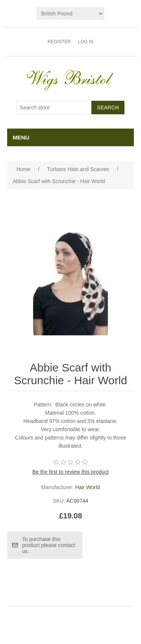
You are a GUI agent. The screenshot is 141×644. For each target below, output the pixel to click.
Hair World (88, 487)
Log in (86, 42)
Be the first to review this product (70, 472)
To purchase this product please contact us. (49, 545)
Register (59, 42)
